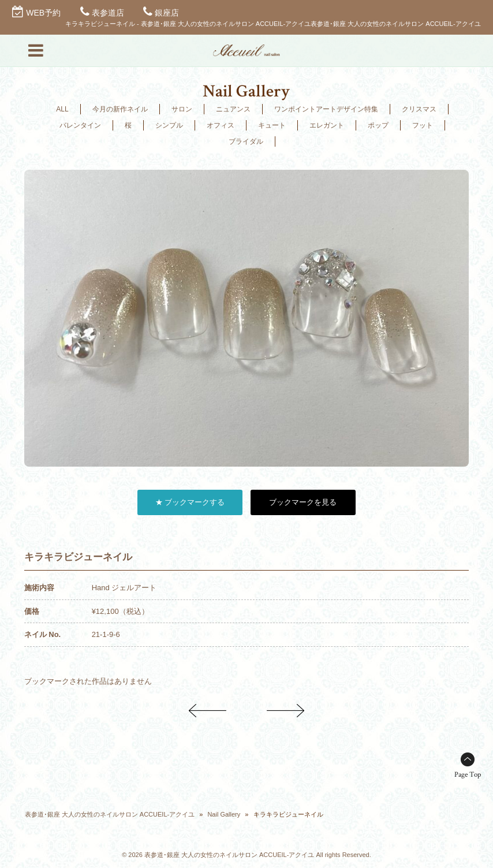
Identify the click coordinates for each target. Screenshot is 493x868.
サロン (182, 109)
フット (423, 125)
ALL (62, 109)
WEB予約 (43, 13)
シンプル (169, 125)
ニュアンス (233, 109)
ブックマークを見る (303, 502)
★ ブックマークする (190, 502)
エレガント (327, 125)
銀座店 (167, 13)
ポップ (378, 125)
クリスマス (419, 109)
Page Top (468, 775)
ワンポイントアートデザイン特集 (326, 109)
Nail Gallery (224, 814)
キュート (272, 125)
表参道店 (108, 13)
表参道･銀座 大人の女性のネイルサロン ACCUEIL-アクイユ (110, 814)
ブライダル (246, 141)
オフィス (221, 125)
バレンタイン (80, 125)
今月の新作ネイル (120, 109)
